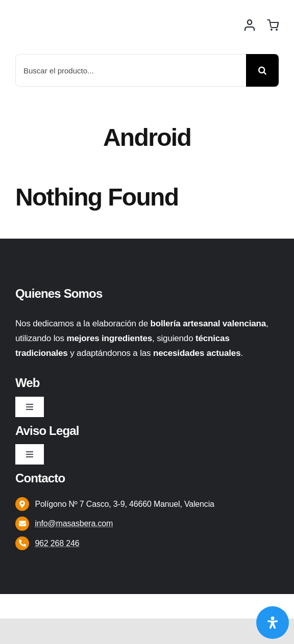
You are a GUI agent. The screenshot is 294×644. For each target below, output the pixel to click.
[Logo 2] (64, 11)
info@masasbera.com (74, 523)
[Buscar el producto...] (131, 70)
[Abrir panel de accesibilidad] (273, 623)
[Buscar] (262, 70)
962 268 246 (57, 543)
